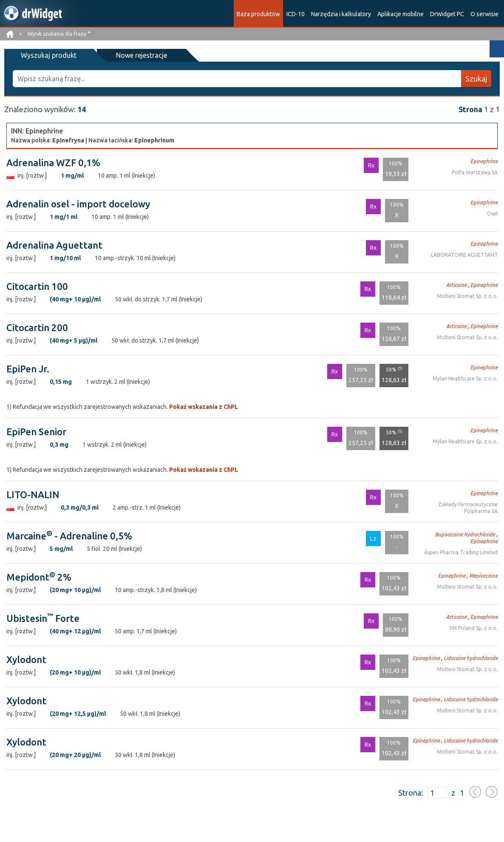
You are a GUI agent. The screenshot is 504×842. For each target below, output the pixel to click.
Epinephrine (484, 161)
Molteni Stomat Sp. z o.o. (467, 296)
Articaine (456, 285)
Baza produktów (258, 14)
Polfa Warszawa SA (475, 172)
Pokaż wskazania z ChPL (204, 407)
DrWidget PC (447, 14)
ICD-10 (296, 14)
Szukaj (476, 79)
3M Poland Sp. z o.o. (473, 628)
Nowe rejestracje (135, 55)
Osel (492, 214)
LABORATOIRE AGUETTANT (464, 255)
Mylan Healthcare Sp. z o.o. (465, 378)
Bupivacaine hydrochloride (465, 534)
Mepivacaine (483, 576)
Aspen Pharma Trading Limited (461, 552)
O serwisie (484, 14)
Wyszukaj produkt (47, 55)
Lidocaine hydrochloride (471, 658)
